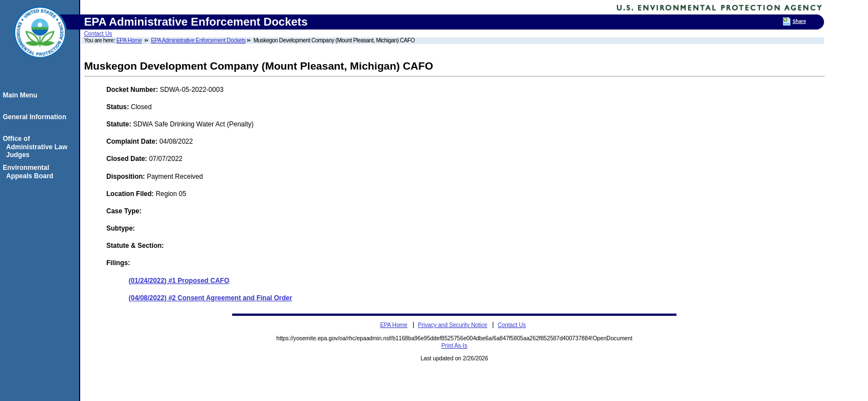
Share (799, 21)
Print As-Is (454, 346)
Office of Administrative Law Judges (37, 147)
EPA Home (129, 40)
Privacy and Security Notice (453, 325)
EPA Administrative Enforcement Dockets (198, 40)
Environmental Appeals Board (30, 172)
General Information (36, 117)
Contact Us (98, 34)
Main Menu (22, 95)
